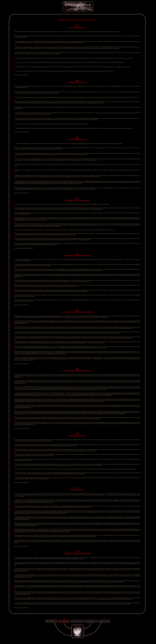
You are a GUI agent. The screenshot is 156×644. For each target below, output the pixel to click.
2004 (79, 20)
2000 (64, 20)
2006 (87, 20)
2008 (95, 20)
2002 (71, 20)
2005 (83, 20)
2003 (75, 20)
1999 (60, 20)
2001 (67, 20)
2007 (91, 20)
